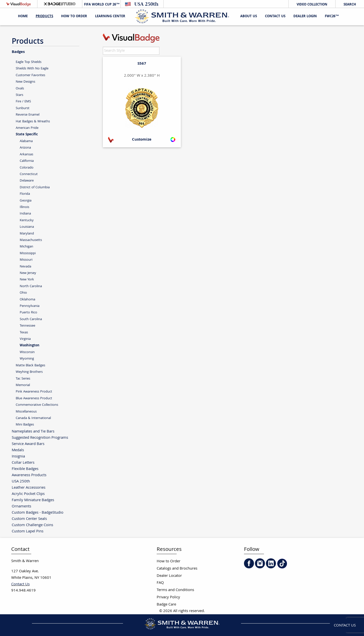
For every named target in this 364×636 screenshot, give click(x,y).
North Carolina (31, 286)
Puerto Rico (28, 313)
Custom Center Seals (29, 519)
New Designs (25, 82)
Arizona (25, 148)
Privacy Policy (168, 597)
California (27, 161)
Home (23, 16)
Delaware (27, 181)
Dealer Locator (169, 576)
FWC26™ (332, 16)
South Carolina (31, 319)
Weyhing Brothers (29, 372)
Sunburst (23, 108)
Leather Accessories (29, 488)
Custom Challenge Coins (32, 525)
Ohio (23, 293)
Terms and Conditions (175, 590)
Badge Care (166, 605)
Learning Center (110, 16)
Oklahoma (27, 300)
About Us (249, 16)
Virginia (25, 339)
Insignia (18, 456)
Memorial (23, 385)
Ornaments (21, 506)
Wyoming (27, 359)
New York (27, 280)
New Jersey (28, 273)
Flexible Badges (25, 469)
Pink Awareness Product (34, 392)
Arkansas (26, 154)
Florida (25, 194)
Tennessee (27, 326)
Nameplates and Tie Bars (33, 431)
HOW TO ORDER (74, 16)
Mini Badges (25, 425)
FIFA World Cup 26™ (101, 5)
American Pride (27, 128)
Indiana (25, 214)
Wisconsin (27, 352)
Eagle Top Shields (29, 62)
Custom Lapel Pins (28, 531)
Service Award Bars (28, 444)
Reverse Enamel (28, 115)
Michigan (26, 247)
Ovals (20, 89)
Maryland (27, 234)
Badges (18, 52)
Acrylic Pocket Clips (28, 494)
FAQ (160, 583)
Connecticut (29, 174)
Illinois (24, 207)
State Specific (27, 135)
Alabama (26, 141)
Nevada (25, 267)
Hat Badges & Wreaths (33, 121)
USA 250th (21, 481)
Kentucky (27, 220)
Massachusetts (31, 240)
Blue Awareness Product (34, 398)
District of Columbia (35, 187)
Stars (19, 95)
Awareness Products (29, 475)
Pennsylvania (30, 306)
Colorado (27, 168)
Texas (24, 332)
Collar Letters (23, 463)
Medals (18, 450)
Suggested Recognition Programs (40, 438)
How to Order (169, 561)
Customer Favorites (30, 75)
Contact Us (275, 16)
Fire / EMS (23, 102)
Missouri (26, 260)
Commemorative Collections (37, 405)
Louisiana (27, 227)
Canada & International (33, 418)
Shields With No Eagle (32, 69)
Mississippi (28, 253)
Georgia (26, 201)
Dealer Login (305, 16)
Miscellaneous (26, 412)
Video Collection (312, 5)
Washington (30, 346)
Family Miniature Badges (33, 500)
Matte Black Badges (30, 365)
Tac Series (23, 379)
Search (350, 5)
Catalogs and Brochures (177, 569)
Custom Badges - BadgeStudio (38, 513)
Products (44, 16)
